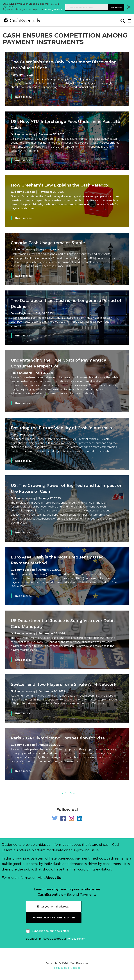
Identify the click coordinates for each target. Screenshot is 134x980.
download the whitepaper (53, 918)
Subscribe (116, 7)
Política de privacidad (67, 968)
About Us (53, 878)
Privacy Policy (53, 10)
